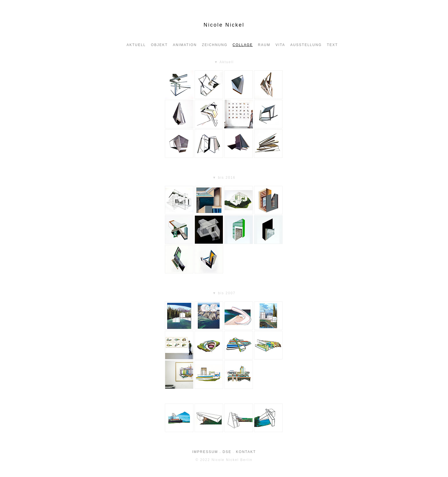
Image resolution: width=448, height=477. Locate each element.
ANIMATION (185, 45)
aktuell (136, 45)
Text (332, 45)
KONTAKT (246, 452)
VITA (280, 45)
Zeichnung (215, 45)
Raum (264, 45)
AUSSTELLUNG (306, 45)
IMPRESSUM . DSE (212, 452)
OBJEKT (159, 45)
